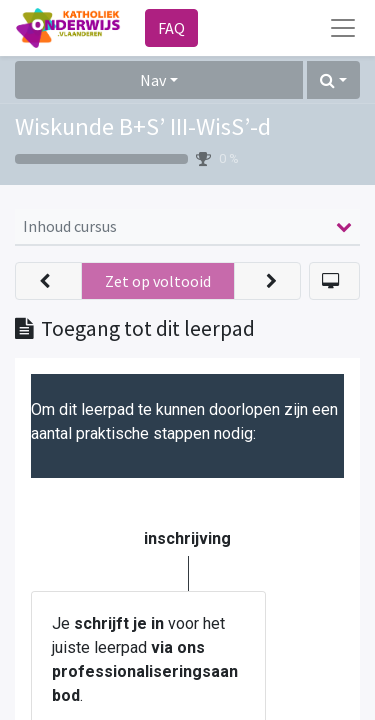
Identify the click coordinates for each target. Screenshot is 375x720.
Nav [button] (153, 80)
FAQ (171, 28)
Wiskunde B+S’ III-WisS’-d (143, 126)
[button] (333, 80)
